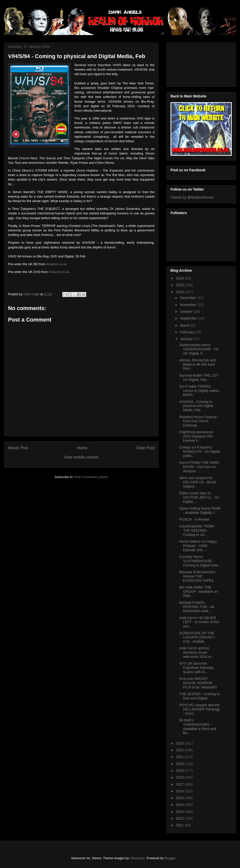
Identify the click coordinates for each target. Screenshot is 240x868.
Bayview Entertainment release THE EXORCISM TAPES (197, 576)
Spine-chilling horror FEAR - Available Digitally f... (200, 511)
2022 (180, 750)
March (185, 325)
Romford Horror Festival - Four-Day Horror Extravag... (199, 421)
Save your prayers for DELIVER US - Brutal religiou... (198, 482)
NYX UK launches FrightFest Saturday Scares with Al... (196, 668)
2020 (180, 764)
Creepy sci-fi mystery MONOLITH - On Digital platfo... (200, 452)
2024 (180, 292)
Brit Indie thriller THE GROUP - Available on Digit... (198, 592)
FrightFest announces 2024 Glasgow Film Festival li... (196, 436)
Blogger (170, 858)
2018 (180, 777)
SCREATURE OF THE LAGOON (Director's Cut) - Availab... (197, 637)
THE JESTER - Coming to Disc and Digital (199, 696)
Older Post (145, 448)
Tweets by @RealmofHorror (192, 197)
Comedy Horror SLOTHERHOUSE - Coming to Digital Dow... (200, 561)
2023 (180, 743)
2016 (180, 791)
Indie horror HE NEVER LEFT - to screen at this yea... (199, 622)
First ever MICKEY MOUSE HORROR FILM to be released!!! (198, 683)
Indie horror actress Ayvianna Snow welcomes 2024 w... (196, 652)
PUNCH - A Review (194, 519)
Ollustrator (137, 858)
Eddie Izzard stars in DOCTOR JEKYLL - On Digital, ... (199, 497)
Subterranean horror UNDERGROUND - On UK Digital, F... (199, 349)
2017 (180, 784)
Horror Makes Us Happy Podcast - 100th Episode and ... (198, 546)
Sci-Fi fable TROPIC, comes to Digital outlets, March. (200, 391)
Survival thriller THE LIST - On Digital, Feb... (200, 378)
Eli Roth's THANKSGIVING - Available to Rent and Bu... (198, 727)
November (188, 305)
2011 (180, 825)
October (187, 312)
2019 (180, 771)
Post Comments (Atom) (91, 477)
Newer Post (18, 448)
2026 (180, 278)
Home (82, 448)
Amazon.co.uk (56, 264)
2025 (180, 285)
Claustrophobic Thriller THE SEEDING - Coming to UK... (197, 530)
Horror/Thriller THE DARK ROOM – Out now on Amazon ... (199, 467)
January (187, 339)
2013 (180, 812)
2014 (180, 805)
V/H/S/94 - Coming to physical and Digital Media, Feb (196, 406)
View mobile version (81, 457)
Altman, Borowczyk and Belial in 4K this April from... (197, 364)
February (187, 332)
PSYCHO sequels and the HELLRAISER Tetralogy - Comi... (200, 709)
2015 (180, 798)
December (188, 298)
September (189, 318)
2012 (180, 818)
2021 (180, 757)
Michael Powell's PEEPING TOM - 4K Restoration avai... (197, 607)
